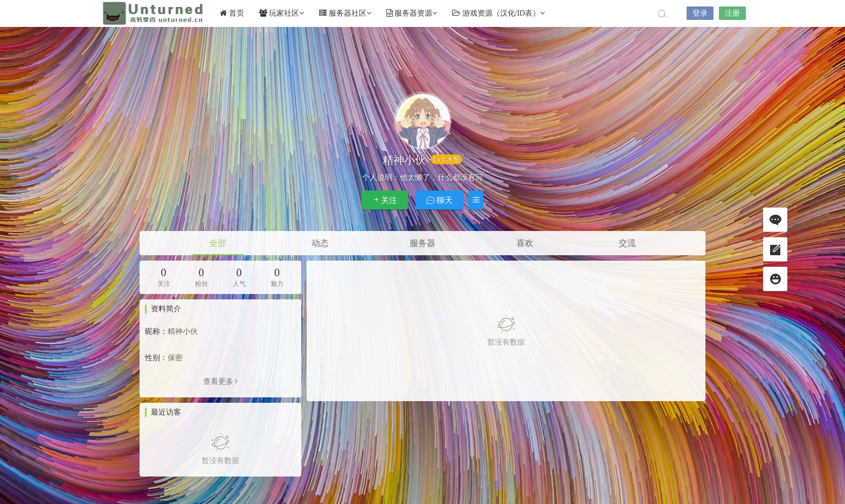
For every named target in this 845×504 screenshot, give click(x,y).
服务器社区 (345, 13)
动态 (320, 243)
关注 (385, 200)
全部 (218, 243)
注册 (732, 13)
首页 (232, 13)
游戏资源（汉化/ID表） (498, 13)
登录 (700, 13)
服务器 (422, 243)
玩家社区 (282, 13)
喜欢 (525, 243)
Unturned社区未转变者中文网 (153, 13)
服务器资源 (412, 13)
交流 (627, 243)
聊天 (440, 200)
